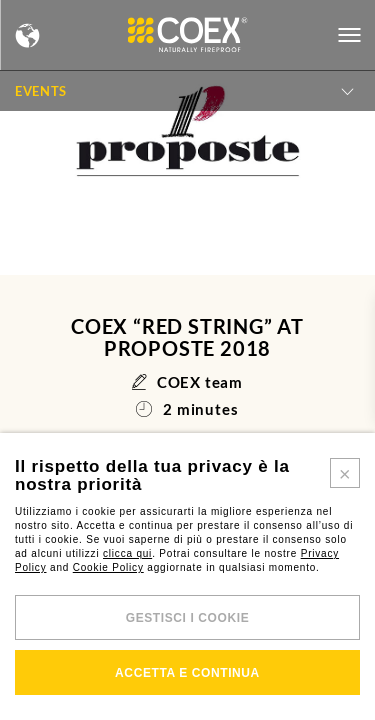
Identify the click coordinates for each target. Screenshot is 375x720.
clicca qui (127, 553)
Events (41, 91)
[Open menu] (349, 35)
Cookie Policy (108, 567)
